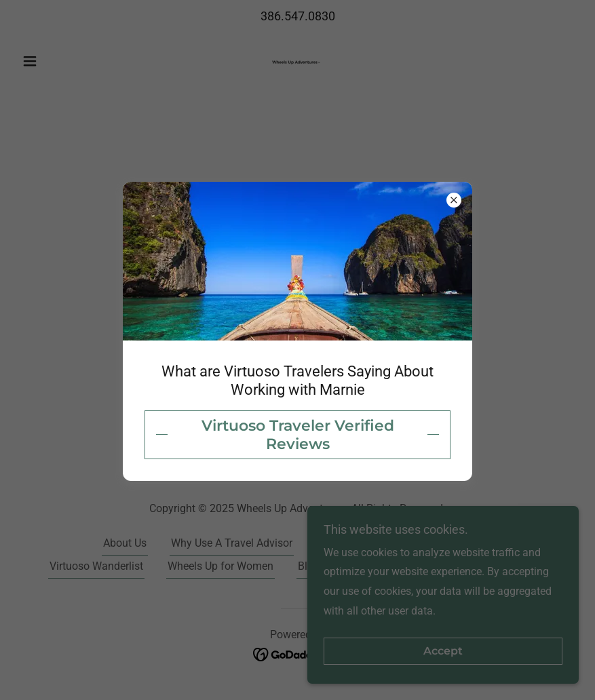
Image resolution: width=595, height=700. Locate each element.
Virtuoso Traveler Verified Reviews (298, 435)
